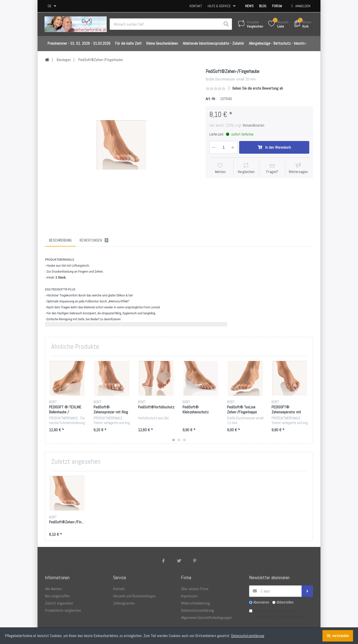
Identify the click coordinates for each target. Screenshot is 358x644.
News (249, 6)
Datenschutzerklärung (248, 636)
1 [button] (174, 440)
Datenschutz (264, 617)
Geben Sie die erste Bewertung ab (258, 88)
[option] (122, 145)
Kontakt (196, 6)
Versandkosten (253, 125)
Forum (277, 6)
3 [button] (184, 440)
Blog (263, 6)
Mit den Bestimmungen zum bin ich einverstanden (280, 614)
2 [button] (179, 440)
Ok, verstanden (338, 636)
